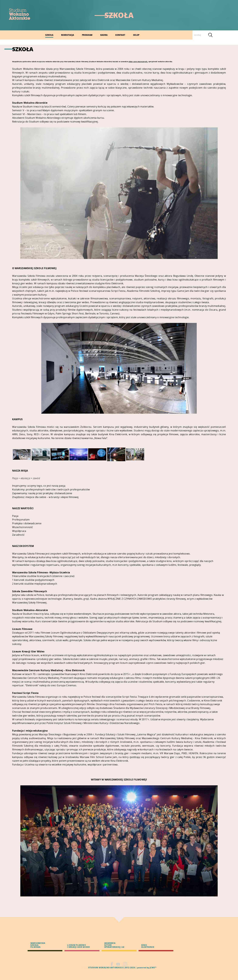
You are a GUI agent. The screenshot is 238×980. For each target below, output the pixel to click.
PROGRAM (87, 35)
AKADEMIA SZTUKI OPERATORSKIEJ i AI (114, 945)
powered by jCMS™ (147, 967)
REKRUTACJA (68, 35)
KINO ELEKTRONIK (148, 946)
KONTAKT (120, 35)
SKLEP (136, 35)
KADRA (104, 35)
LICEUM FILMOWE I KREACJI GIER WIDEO (78, 946)
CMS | (85, 967)
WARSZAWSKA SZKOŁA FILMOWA (38, 945)
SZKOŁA (49, 35)
